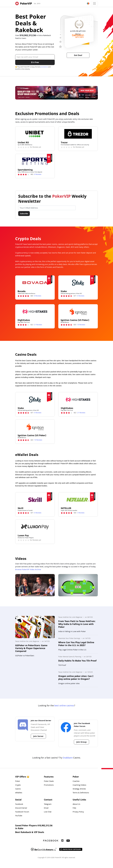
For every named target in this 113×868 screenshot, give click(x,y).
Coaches (76, 781)
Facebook (19, 804)
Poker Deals (49, 781)
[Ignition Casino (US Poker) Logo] (78, 311)
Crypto (18, 785)
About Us (76, 804)
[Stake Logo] (78, 283)
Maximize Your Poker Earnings (69, 639)
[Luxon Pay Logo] (35, 527)
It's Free (35, 62)
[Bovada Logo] (35, 283)
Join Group (81, 742)
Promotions (49, 785)
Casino (18, 789)
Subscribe (24, 214)
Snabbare (68, 758)
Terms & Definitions (81, 793)
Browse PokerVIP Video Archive (28, 570)
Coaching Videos (79, 785)
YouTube (19, 816)
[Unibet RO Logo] (35, 134)
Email (46, 808)
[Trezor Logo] (78, 134)
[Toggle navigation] (94, 3)
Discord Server (21, 808)
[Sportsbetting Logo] (35, 161)
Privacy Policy (78, 812)
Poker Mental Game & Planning (70, 657)
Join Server (38, 736)
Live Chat (48, 812)
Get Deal (78, 55)
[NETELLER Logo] (78, 500)
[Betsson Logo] (78, 36)
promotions (44, 67)
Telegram (48, 804)
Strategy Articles (79, 789)
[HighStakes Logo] (35, 311)
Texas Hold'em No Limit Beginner (27, 641)
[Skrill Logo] (35, 500)
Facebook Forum (22, 812)
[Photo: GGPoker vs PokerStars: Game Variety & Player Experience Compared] (35, 627)
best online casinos (64, 706)
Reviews (38, 174)
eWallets (19, 793)
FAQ (74, 808)
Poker (18, 781)
